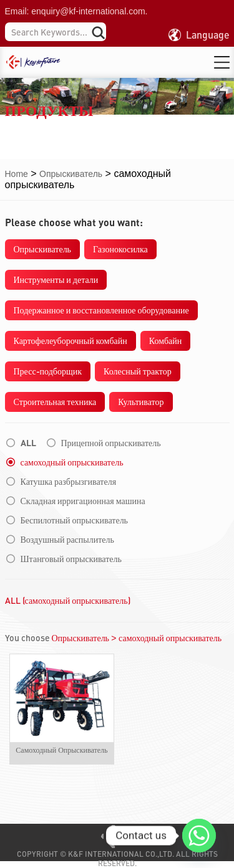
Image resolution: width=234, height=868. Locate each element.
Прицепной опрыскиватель (111, 443)
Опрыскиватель (71, 174)
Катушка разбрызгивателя (69, 482)
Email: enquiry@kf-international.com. (76, 11)
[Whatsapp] (199, 836)
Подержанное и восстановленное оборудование (101, 310)
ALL (28, 443)
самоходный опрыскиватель (72, 462)
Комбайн (166, 341)
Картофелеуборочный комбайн (71, 341)
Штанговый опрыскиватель (71, 559)
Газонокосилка (120, 249)
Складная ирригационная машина (83, 501)
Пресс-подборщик (48, 371)
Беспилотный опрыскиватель (75, 520)
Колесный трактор (138, 371)
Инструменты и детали (56, 279)
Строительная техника (55, 402)
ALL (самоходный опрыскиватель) (68, 600)
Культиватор (141, 402)
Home (17, 174)
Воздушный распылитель (67, 540)
